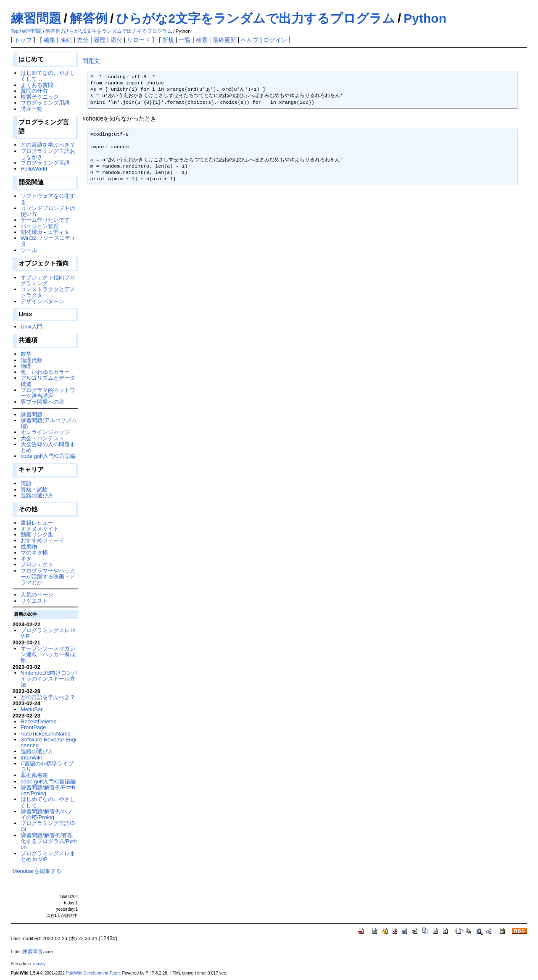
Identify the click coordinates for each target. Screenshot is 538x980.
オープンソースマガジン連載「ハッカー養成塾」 (48, 654)
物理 (26, 366)
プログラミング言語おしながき (48, 154)
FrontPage (33, 727)
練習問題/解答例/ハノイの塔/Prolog (47, 814)
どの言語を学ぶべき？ (48, 145)
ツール (29, 250)
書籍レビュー (37, 523)
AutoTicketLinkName (46, 734)
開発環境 (32, 232)
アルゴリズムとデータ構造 (48, 381)
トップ (23, 40)
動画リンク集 (37, 535)
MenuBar (32, 709)
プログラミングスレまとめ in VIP (48, 856)
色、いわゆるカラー (45, 372)
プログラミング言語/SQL (48, 826)
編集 (50, 40)
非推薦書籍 (34, 775)
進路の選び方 (37, 495)
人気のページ (37, 595)
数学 (26, 354)
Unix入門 (32, 327)
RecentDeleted (39, 721)
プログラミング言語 (45, 163)
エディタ (58, 232)
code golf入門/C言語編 (48, 456)
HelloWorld (34, 169)
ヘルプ (250, 40)
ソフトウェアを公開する (48, 199)
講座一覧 (32, 109)
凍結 (66, 40)
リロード (139, 40)
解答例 (89, 18)
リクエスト (34, 601)
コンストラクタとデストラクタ (48, 292)
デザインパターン (42, 301)
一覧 (185, 40)
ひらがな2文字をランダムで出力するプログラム (256, 18)
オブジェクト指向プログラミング (48, 280)
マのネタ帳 (34, 553)
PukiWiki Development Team (93, 973)
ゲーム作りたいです (45, 220)
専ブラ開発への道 (42, 402)
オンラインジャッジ (45, 432)
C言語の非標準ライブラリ (47, 766)
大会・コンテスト (42, 438)
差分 (83, 40)
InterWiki (31, 758)
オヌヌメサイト (40, 529)
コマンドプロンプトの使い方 (48, 211)
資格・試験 (34, 490)
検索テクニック (40, 97)
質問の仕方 (34, 91)
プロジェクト (37, 564)
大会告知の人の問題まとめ (48, 447)
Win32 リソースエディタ (48, 241)
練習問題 (36, 18)
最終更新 (224, 40)
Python (425, 18)
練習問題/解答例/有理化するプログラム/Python (49, 841)
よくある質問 (37, 85)
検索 (202, 40)
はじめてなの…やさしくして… (48, 76)
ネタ (26, 558)
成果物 (29, 547)
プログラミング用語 (45, 103)
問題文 (91, 61)
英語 (26, 483)
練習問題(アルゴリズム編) (49, 423)
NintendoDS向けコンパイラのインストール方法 (49, 679)
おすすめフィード (42, 540)
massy (39, 964)
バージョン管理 (40, 226)
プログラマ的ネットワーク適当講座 (48, 393)
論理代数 (32, 360)
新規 (168, 40)
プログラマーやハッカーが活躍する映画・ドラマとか (48, 577)
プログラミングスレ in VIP (48, 633)
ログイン (275, 40)
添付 (116, 40)
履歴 (100, 40)
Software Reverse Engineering (48, 742)
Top (15, 31)
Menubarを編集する (37, 871)
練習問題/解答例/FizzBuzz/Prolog (48, 790)
